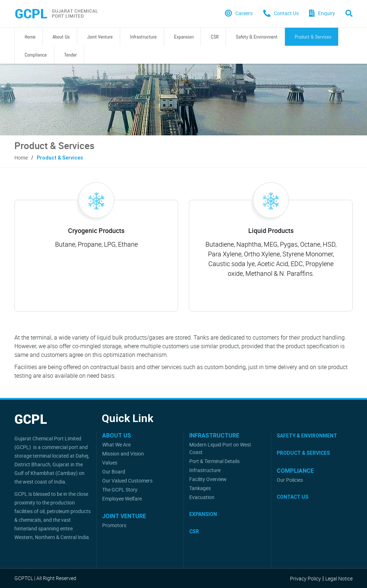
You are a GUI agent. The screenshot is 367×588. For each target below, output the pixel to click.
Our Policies (290, 480)
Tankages (200, 488)
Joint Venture (78, 37)
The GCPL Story (120, 490)
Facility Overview (208, 479)
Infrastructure (113, 37)
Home (24, 37)
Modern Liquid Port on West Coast (220, 448)
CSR (168, 37)
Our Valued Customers (127, 481)
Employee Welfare (122, 499)
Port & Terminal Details (214, 461)
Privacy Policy (305, 578)
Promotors (114, 525)
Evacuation (202, 497)
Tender (314, 37)
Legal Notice (339, 578)
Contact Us (293, 497)
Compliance (288, 37)
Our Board (114, 472)
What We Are (116, 445)
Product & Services (250, 37)
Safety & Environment (201, 37)
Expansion (145, 37)
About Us (47, 37)
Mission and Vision (123, 454)
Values (110, 463)
